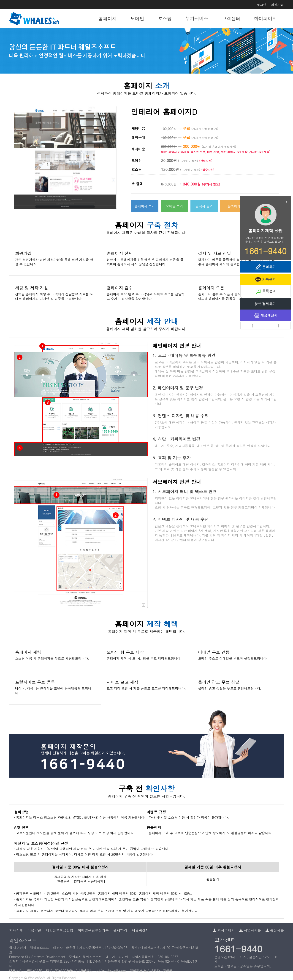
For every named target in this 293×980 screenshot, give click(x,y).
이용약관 (34, 930)
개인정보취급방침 (60, 930)
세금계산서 (266, 316)
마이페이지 (266, 18)
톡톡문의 (266, 291)
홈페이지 (108, 18)
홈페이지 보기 (145, 206)
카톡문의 (266, 280)
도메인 (137, 18)
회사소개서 (224, 930)
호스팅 (165, 18)
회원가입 (277, 5)
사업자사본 (250, 930)
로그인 (262, 5)
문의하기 (234, 206)
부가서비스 (197, 18)
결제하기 (266, 304)
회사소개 (16, 930)
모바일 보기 (175, 206)
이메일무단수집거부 (93, 930)
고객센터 (231, 18)
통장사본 (275, 930)
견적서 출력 (204, 206)
